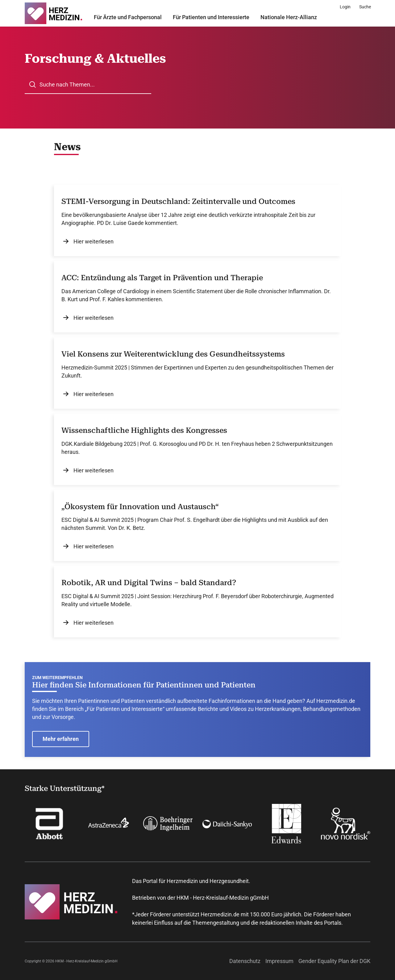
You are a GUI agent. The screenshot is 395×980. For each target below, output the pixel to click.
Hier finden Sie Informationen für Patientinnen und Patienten (144, 685)
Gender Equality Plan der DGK (334, 961)
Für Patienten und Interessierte (211, 17)
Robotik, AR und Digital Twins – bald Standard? (149, 583)
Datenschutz (245, 961)
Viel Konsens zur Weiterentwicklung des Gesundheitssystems (173, 354)
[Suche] (365, 7)
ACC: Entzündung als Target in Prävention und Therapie (162, 278)
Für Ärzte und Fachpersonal (128, 17)
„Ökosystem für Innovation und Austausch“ (140, 507)
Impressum (279, 961)
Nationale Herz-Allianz (289, 17)
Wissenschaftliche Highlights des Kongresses (144, 430)
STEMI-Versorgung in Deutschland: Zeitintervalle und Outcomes (178, 201)
